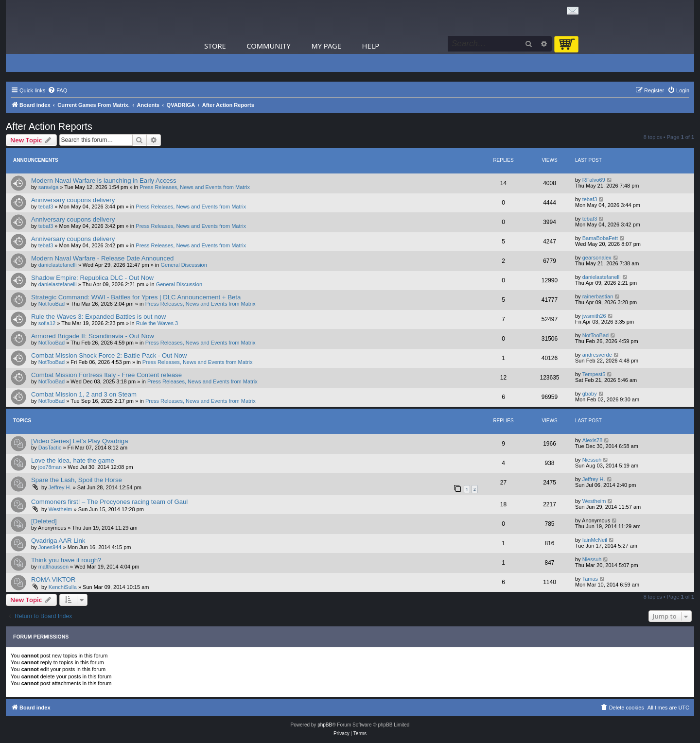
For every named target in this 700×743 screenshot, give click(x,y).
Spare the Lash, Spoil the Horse (77, 480)
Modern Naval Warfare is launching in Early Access (104, 181)
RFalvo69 (594, 180)
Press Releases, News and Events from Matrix (195, 187)
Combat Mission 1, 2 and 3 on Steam (84, 394)
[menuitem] (57, 90)
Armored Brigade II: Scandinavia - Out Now (93, 336)
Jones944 (50, 547)
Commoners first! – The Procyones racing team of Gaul (109, 502)
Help (371, 46)
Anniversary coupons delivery (73, 200)
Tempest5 (594, 374)
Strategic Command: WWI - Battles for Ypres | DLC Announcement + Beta (136, 297)
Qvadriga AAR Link (58, 541)
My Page (326, 46)
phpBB (325, 725)
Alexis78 (593, 440)
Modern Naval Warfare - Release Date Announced (102, 258)
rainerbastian (598, 296)
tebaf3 (46, 207)
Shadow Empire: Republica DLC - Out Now (92, 278)
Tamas (590, 579)
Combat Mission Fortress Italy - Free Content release (106, 375)
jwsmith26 (594, 316)
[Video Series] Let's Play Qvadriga (79, 441)
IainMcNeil (595, 540)
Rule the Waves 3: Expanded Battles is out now (98, 317)
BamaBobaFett (600, 238)
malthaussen (53, 567)
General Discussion (184, 265)
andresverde (597, 355)
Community (268, 46)
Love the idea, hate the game (73, 460)
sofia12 (47, 323)
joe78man (50, 467)
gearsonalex (597, 258)
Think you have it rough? (66, 560)
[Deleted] (44, 521)
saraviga (49, 187)
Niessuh (592, 460)
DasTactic (50, 448)
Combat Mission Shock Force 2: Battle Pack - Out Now (109, 355)
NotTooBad (52, 304)
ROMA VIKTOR (53, 579)
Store (215, 46)
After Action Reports (49, 126)
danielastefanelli (58, 265)
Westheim (61, 509)
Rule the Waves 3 (157, 323)
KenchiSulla (63, 587)
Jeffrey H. (60, 487)
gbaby (590, 394)
